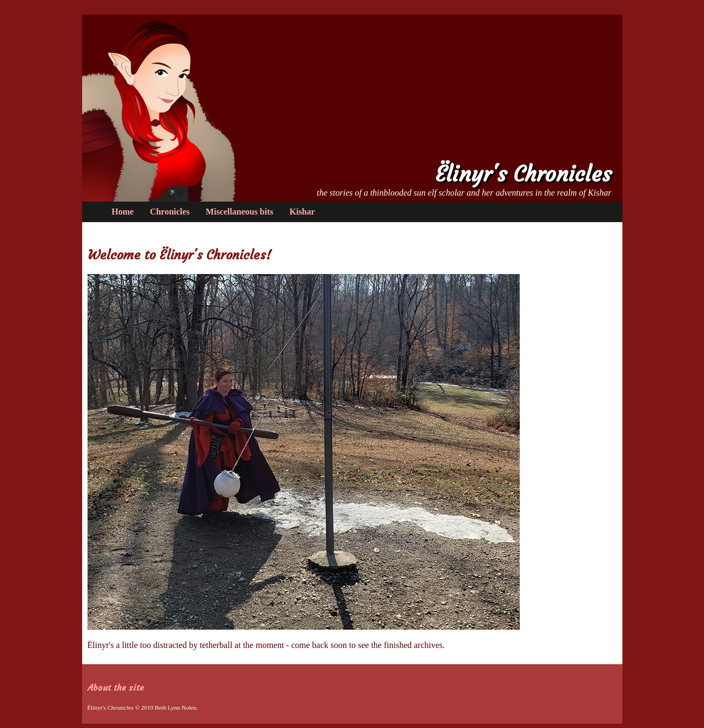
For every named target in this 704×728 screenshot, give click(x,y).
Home (123, 212)
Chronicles (169, 212)
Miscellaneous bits (240, 212)
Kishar (302, 212)
